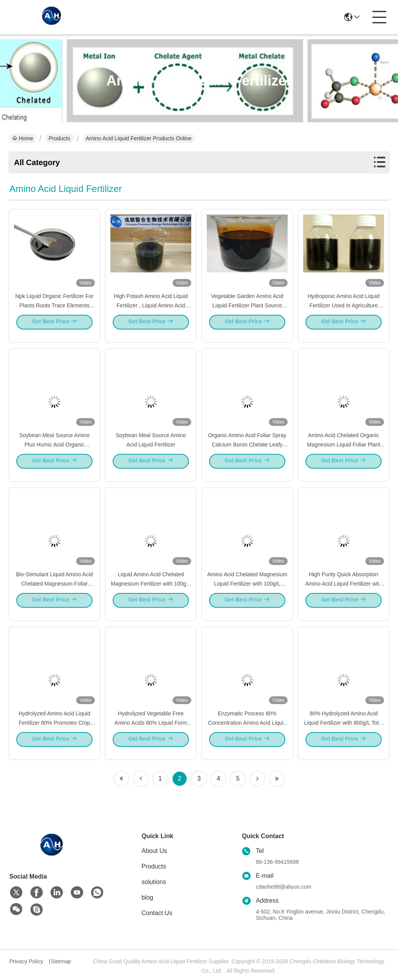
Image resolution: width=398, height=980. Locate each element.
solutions (154, 882)
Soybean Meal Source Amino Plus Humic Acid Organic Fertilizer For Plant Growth (55, 452)
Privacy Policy (26, 961)
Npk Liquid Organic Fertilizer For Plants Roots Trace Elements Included (54, 312)
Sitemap (61, 961)
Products (59, 138)
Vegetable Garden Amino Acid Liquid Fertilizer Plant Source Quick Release (247, 312)
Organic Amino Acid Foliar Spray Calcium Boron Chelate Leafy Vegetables (247, 452)
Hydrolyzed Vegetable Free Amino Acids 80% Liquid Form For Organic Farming (151, 730)
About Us (154, 851)
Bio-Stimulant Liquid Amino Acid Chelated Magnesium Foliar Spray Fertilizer (54, 591)
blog (147, 897)
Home (23, 138)
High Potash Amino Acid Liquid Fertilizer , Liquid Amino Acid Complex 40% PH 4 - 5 (151, 312)
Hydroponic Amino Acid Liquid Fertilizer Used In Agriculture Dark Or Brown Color (343, 312)
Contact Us (157, 913)
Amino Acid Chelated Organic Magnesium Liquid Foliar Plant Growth (344, 452)
